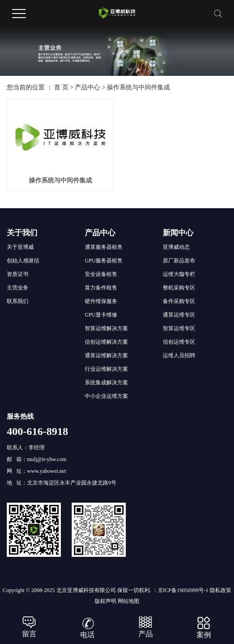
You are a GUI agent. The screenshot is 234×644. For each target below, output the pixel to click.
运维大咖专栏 (179, 274)
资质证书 (18, 274)
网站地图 (128, 601)
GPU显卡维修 (101, 315)
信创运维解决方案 (106, 342)
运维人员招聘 (179, 355)
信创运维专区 (179, 342)
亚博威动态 (176, 247)
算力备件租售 (101, 288)
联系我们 (18, 301)
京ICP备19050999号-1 (183, 590)
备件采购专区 (179, 301)
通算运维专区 (179, 315)
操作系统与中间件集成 (138, 87)
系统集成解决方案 (106, 383)
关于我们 (22, 233)
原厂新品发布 (179, 261)
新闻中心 (178, 233)
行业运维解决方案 (106, 369)
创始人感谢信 (23, 261)
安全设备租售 (101, 274)
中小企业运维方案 (106, 396)
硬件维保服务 (101, 301)
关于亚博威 (20, 247)
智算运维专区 (179, 328)
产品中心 (87, 87)
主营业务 (18, 288)
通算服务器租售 (104, 247)
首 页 (61, 87)
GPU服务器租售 (104, 261)
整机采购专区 (179, 288)
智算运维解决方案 (106, 328)
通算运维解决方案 (106, 355)
